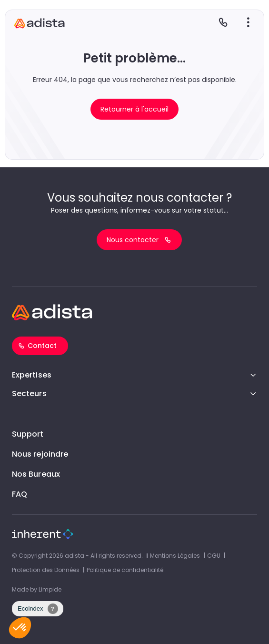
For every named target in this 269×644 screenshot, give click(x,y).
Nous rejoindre (40, 454)
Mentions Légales (175, 556)
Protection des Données (46, 570)
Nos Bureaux (36, 474)
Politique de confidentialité (125, 570)
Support (28, 434)
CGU (214, 556)
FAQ (20, 494)
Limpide (50, 589)
